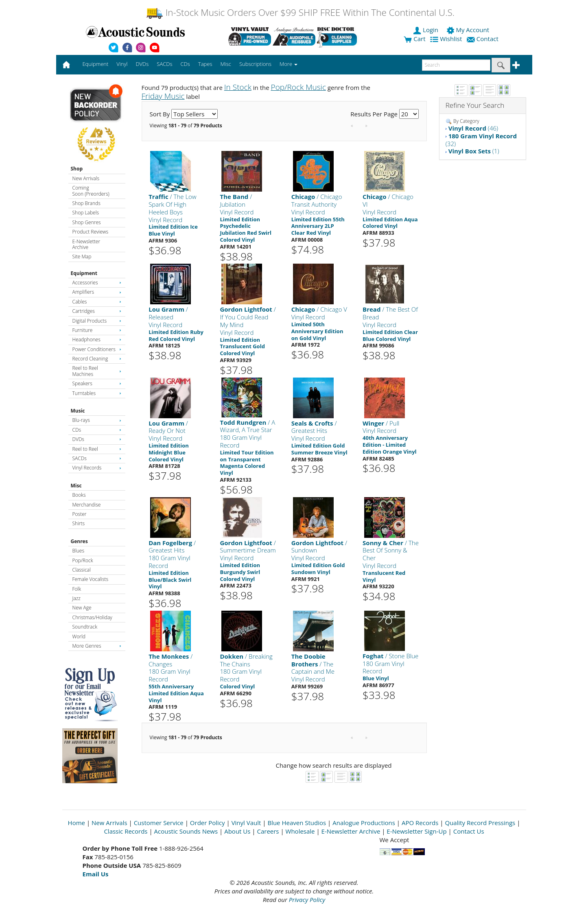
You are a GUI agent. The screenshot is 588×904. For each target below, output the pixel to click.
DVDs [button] (142, 64)
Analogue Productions (364, 823)
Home (77, 823)
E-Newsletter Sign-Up (416, 831)
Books (79, 495)
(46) (473, 128)
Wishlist (447, 39)
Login (426, 30)
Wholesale (300, 831)
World (79, 637)
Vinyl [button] (122, 64)
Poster (80, 514)
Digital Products (97, 321)
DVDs (97, 439)
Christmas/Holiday (92, 617)
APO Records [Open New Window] (420, 823)
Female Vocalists (91, 579)
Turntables (97, 393)
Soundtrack (85, 627)
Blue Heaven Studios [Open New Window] (297, 823)
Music (78, 411)
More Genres (97, 646)
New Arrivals (86, 178)
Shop (77, 169)
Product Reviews (91, 232)
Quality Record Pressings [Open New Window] (480, 823)
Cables (97, 302)
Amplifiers (97, 292)
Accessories (97, 283)
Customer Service (159, 823)
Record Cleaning (97, 359)
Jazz (77, 598)
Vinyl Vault (246, 823)
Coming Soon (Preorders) (91, 191)
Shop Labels (86, 213)
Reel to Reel (97, 449)
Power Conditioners (97, 349)
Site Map (82, 257)
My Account (469, 30)
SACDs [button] (164, 64)
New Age (82, 608)
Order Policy (208, 823)
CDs (97, 430)
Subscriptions (255, 64)
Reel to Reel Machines (97, 371)
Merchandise (87, 505)
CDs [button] (185, 64)
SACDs (97, 458)
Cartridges (97, 311)
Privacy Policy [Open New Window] (307, 900)
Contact (483, 39)
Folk (77, 589)
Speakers (97, 383)
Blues (79, 551)
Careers (268, 831)
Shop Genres (87, 222)
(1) (474, 151)
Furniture (97, 330)
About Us (237, 831)
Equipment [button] (95, 64)
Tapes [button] (205, 64)
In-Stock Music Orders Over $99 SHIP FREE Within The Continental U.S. (300, 12)
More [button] (289, 64)
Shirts (79, 523)
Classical (82, 570)
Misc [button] (225, 64)
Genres (79, 541)
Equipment (84, 273)
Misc (76, 486)
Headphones (97, 340)
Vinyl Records (97, 468)
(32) (481, 140)
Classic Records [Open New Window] (126, 831)
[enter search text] (456, 65)
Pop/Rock (83, 560)
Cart (414, 39)
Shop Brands (86, 203)
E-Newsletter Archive (86, 244)
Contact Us (469, 831)
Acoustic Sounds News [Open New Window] (186, 831)
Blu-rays (97, 420)
